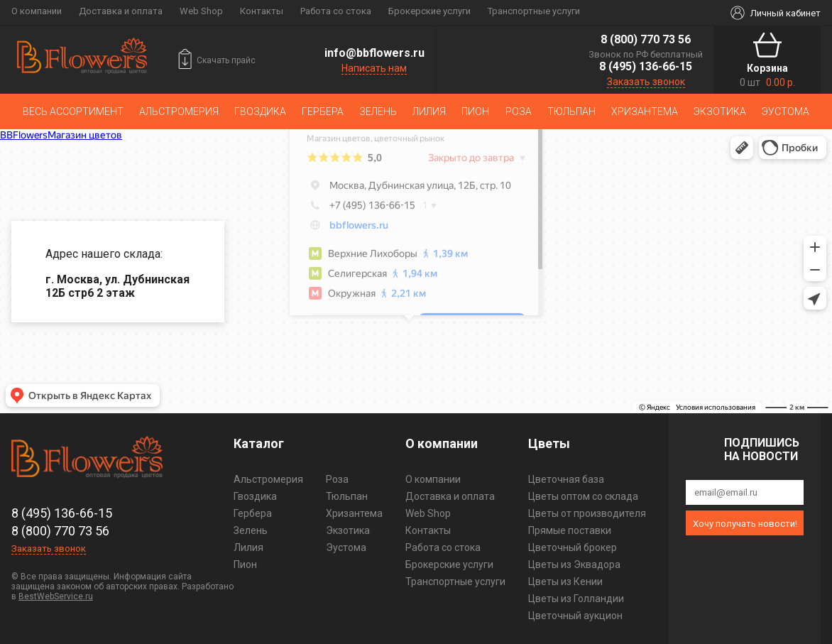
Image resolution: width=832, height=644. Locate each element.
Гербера (323, 111)
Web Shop (201, 11)
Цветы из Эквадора (574, 564)
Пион (475, 111)
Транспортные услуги (534, 11)
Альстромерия (179, 111)
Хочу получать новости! (745, 524)
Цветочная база (566, 479)
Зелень (378, 111)
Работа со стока (336, 11)
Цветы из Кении (565, 582)
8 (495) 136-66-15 (646, 66)
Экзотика (720, 111)
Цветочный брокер (573, 547)
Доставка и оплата (121, 11)
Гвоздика (260, 111)
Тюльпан (571, 111)
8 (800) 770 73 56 (646, 39)
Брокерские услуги (429, 11)
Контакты (262, 11)
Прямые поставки (570, 530)
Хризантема (645, 111)
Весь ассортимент (73, 111)
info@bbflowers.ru (374, 53)
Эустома (786, 111)
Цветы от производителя (587, 513)
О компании (37, 11)
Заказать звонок (646, 82)
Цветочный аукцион (575, 616)
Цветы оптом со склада (583, 496)
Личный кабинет (786, 13)
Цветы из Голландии (576, 599)
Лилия (429, 111)
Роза (519, 111)
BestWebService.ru (56, 596)
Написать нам (374, 68)
